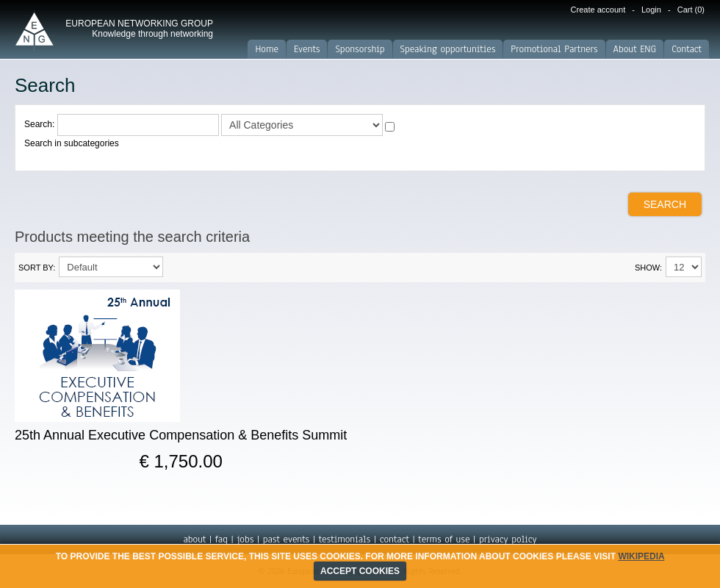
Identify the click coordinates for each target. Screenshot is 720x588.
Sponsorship (360, 49)
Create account (598, 10)
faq (222, 539)
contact (395, 539)
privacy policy (508, 539)
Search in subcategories (72, 143)
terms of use (444, 539)
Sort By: (37, 268)
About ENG (635, 49)
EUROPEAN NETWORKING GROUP (139, 29)
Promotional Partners (554, 49)
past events (286, 539)
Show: (648, 268)
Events (307, 49)
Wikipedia (641, 556)
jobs (245, 539)
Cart (691, 10)
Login (651, 10)
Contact (687, 49)
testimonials (345, 539)
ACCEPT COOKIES (360, 571)
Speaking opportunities (448, 49)
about (194, 539)
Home (267, 49)
